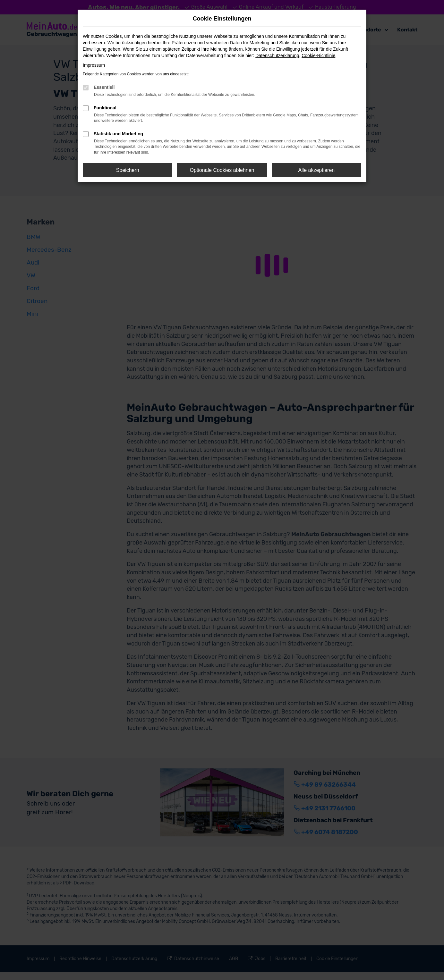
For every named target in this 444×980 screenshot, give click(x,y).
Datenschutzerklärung (277, 55)
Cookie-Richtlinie (318, 55)
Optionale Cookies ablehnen (222, 170)
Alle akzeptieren (316, 170)
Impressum (94, 65)
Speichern (128, 170)
